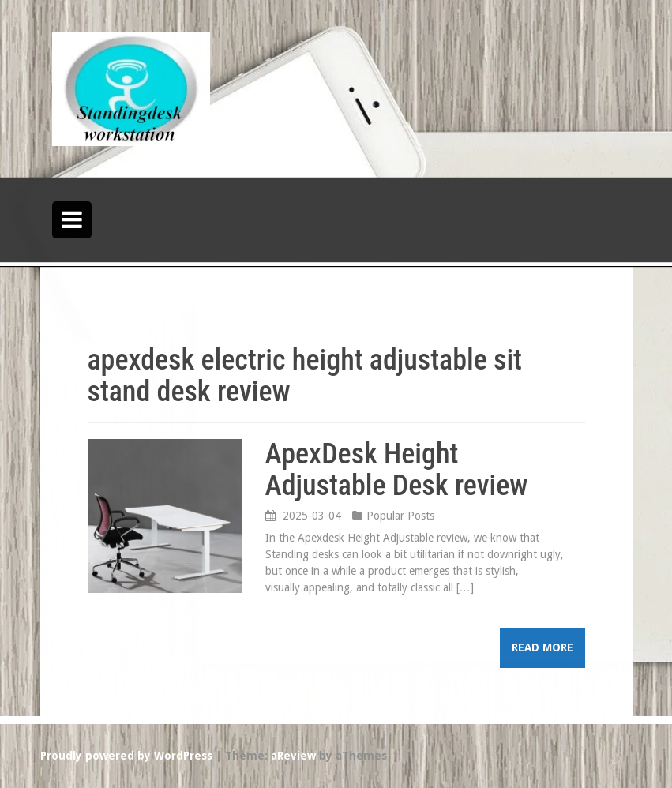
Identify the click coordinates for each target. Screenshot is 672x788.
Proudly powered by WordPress (126, 756)
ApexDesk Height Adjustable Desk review (397, 470)
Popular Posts (400, 516)
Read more (542, 647)
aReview (293, 756)
